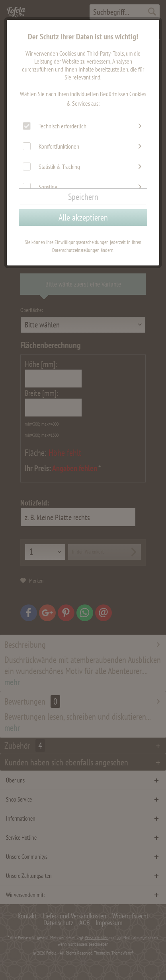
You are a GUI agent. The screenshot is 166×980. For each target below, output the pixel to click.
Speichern (83, 197)
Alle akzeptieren (83, 217)
